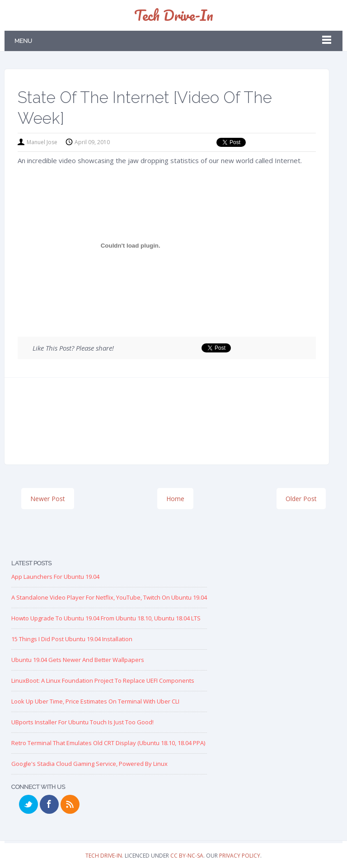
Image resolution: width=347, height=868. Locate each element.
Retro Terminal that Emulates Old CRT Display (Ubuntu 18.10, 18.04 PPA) (108, 743)
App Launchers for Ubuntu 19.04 (55, 577)
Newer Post (48, 499)
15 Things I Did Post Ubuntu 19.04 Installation (72, 639)
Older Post (301, 499)
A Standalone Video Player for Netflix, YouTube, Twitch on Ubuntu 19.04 (109, 597)
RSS (70, 804)
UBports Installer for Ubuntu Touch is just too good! (82, 722)
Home (175, 499)
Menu (23, 41)
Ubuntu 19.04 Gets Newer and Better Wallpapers (78, 660)
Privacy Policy (240, 856)
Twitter (28, 804)
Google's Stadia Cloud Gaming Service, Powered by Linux (89, 764)
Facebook (49, 804)
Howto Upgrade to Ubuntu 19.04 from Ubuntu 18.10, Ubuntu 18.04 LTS (106, 618)
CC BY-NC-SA (187, 856)
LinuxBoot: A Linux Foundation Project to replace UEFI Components (103, 680)
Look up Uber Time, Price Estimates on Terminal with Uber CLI (95, 701)
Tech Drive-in (174, 15)
